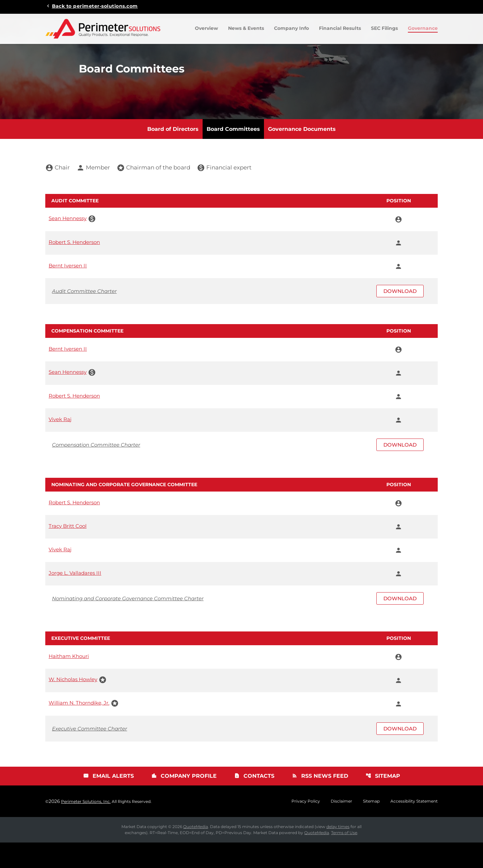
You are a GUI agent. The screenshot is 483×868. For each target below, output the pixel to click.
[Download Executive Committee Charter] (241, 754)
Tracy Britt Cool (68, 551)
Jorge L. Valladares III (75, 598)
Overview (206, 28)
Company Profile (184, 801)
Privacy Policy (306, 827)
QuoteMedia (196, 852)
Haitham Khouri (69, 681)
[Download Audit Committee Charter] (241, 317)
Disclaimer (341, 827)
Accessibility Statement (414, 827)
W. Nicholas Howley (73, 705)
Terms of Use (344, 858)
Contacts (254, 801)
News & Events (246, 28)
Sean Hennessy (68, 244)
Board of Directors (173, 154)
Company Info (291, 28)
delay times (338, 852)
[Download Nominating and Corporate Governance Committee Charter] (241, 624)
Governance (423, 28)
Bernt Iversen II (68, 291)
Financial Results (340, 28)
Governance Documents (302, 154)
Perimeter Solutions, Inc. (86, 827)
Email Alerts (108, 801)
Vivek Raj (60, 444)
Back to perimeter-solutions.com (95, 6)
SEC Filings (384, 28)
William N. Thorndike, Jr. (79, 728)
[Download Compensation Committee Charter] (241, 470)
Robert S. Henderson (74, 267)
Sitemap (384, 801)
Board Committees (233, 154)
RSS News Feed (320, 801)
